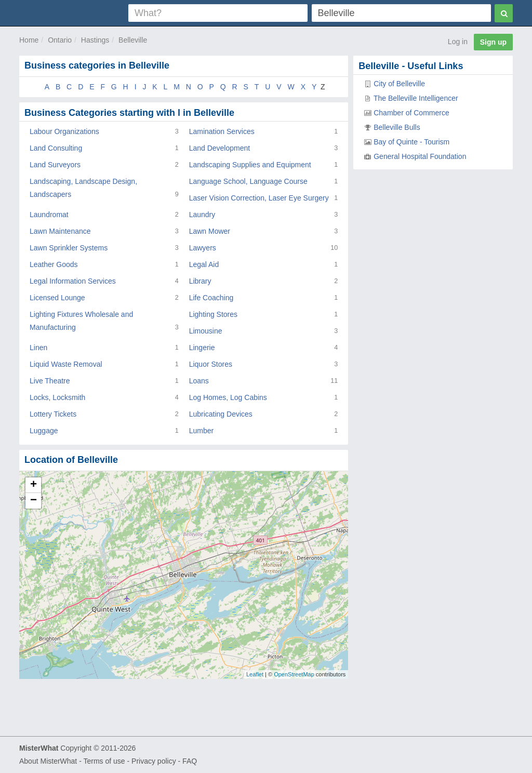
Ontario (60, 40)
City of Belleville (399, 84)
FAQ (190, 761)
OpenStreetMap (294, 674)
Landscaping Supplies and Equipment (250, 165)
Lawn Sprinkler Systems (69, 248)
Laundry (202, 215)
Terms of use (104, 761)
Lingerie (202, 348)
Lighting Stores (213, 314)
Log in (458, 42)
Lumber (201, 431)
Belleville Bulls (397, 127)
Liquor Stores (211, 364)
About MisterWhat (48, 761)
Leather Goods (54, 264)
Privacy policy (154, 761)
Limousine (206, 331)
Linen (38, 348)
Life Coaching (211, 298)
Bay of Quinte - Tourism (411, 142)
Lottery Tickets (53, 414)
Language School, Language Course (248, 181)
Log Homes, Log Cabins (228, 397)
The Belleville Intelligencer (416, 98)
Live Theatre (50, 381)
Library (200, 281)
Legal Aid (204, 264)
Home (29, 40)
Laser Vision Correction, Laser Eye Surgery (259, 198)
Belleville (133, 40)
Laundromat (49, 215)
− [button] (34, 501)
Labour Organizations (64, 131)
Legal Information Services (73, 281)
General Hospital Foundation (420, 156)
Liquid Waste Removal (66, 364)
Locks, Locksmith (57, 397)
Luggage (44, 431)
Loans (199, 381)
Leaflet (255, 674)
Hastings (95, 40)
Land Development (220, 148)
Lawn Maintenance (60, 231)
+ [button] (34, 485)
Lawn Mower (210, 231)
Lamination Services (222, 131)
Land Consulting (56, 148)
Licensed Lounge (57, 298)
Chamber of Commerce (411, 113)
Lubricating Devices (221, 414)
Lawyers (203, 248)
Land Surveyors (55, 165)
